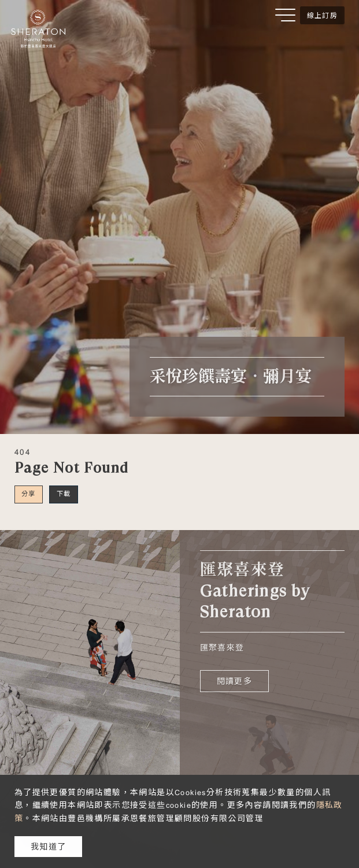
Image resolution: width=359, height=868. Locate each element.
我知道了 (49, 847)
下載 (64, 494)
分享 (29, 494)
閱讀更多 (235, 681)
